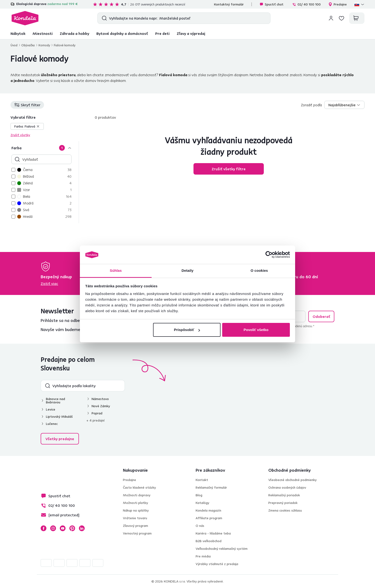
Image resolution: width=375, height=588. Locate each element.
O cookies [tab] (259, 270)
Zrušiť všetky (20, 135)
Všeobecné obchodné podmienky (292, 480)
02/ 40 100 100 (306, 4)
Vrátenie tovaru (135, 518)
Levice (51, 409)
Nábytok (18, 33)
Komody (44, 45)
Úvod (14, 45)
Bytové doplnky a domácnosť (122, 33)
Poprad (97, 413)
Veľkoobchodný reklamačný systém (222, 549)
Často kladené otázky (139, 487)
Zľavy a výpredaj (191, 33)
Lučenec (52, 424)
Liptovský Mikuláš (59, 417)
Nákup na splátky (136, 510)
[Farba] (45, 148)
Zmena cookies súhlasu (285, 510)
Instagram (53, 528)
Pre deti (162, 33)
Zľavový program (135, 526)
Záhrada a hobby (74, 33)
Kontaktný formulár (229, 4)
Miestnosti (43, 33)
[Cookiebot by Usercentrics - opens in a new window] (269, 255)
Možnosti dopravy (137, 495)
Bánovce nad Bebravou (55, 401)
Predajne (338, 4)
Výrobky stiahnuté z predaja (217, 564)
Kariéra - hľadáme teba (213, 533)
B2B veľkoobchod (209, 541)
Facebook (44, 528)
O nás (200, 526)
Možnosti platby (135, 503)
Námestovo (100, 399)
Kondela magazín (208, 510)
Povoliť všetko (256, 330)
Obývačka (28, 45)
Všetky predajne (60, 439)
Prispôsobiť (187, 330)
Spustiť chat (271, 4)
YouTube (63, 528)
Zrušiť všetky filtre (229, 169)
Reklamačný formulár (211, 487)
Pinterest (72, 528)
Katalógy (202, 503)
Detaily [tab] (187, 270)
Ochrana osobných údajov (287, 487)
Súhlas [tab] (116, 270)
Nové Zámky (101, 406)
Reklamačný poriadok (284, 495)
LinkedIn (82, 528)
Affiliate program (209, 518)
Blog (199, 495)
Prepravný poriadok (283, 503)
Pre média (203, 556)
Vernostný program (137, 533)
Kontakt (202, 480)
